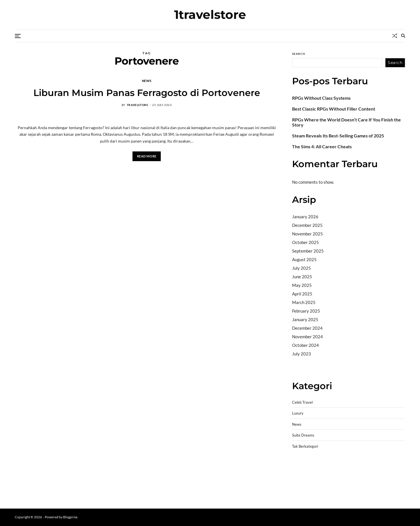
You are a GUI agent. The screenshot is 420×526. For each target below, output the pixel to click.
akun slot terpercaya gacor (372, 467)
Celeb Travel (302, 402)
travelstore (138, 105)
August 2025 (304, 259)
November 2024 (308, 337)
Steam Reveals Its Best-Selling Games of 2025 (338, 136)
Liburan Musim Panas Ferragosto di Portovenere (147, 93)
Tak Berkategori (305, 446)
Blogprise (70, 517)
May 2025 (302, 285)
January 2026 (305, 217)
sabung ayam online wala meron (322, 488)
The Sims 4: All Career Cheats (322, 147)
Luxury (298, 413)
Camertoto (302, 368)
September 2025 (308, 251)
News (147, 81)
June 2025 (302, 277)
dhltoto (299, 467)
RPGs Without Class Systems (321, 98)
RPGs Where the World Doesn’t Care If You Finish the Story (346, 122)
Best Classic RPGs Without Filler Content (334, 109)
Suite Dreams (303, 435)
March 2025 (304, 302)
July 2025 (302, 268)
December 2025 (307, 225)
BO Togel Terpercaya (326, 467)
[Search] (403, 36)
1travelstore (210, 15)
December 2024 (307, 328)
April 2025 (302, 294)
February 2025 (306, 311)
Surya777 (301, 496)
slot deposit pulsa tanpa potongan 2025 (362, 481)
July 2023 (302, 354)
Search (299, 54)
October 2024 (306, 345)
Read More (147, 156)
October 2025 (306, 242)
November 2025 (308, 234)
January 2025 (305, 319)
